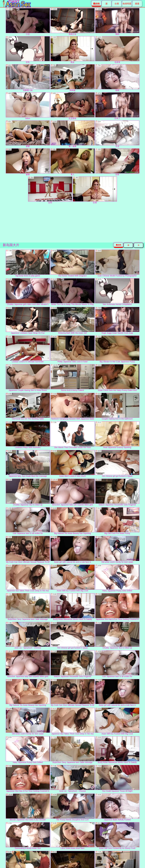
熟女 (73, 50)
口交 (28, 22)
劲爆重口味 (28, 78)
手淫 (117, 134)
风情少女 (73, 22)
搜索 (137, 4)
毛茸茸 (117, 50)
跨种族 (73, 78)
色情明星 (127, 4)
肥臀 (28, 134)
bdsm (28, 106)
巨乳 (28, 50)
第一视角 (73, 134)
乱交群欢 (73, 106)
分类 (117, 4)
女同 (50, 190)
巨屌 (95, 190)
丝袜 (117, 162)
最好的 (118, 245)
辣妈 (117, 22)
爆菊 (28, 162)
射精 (117, 78)
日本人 (117, 106)
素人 (73, 162)
